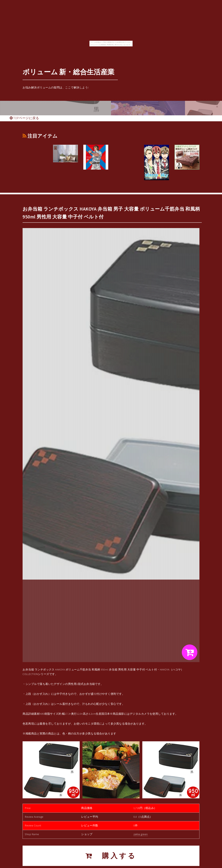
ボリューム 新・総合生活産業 (69, 72)
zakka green (141, 834)
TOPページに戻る (24, 118)
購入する (111, 856)
